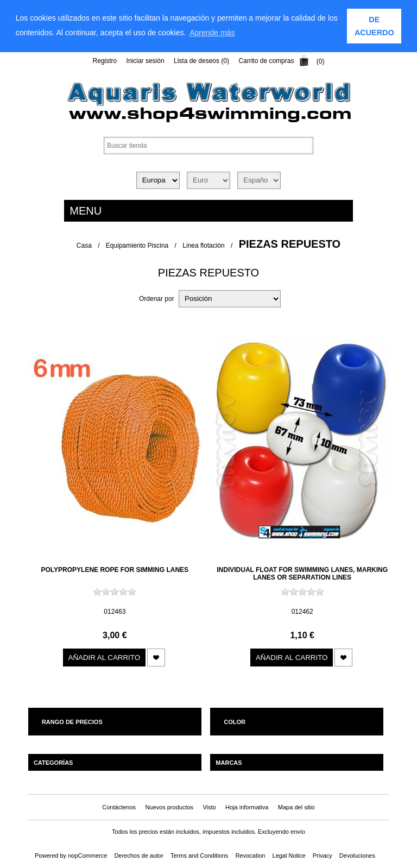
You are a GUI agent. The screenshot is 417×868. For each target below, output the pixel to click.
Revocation (250, 856)
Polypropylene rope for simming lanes (115, 570)
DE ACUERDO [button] (374, 26)
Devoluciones (357, 856)
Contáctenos (119, 807)
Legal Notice (289, 856)
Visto (209, 807)
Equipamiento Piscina (137, 245)
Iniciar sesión (146, 61)
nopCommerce (87, 856)
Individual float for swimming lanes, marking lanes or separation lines (302, 574)
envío (298, 832)
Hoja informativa (247, 807)
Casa (84, 245)
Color (235, 722)
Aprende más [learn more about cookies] (212, 33)
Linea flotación (203, 245)
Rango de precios (72, 722)
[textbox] (208, 145)
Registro (105, 61)
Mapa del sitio (296, 807)
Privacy (323, 856)
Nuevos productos (169, 807)
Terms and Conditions (199, 856)
